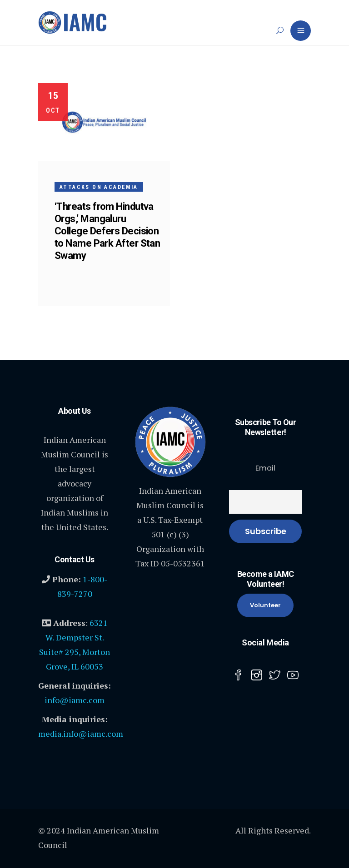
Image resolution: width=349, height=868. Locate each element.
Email (265, 468)
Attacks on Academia (99, 187)
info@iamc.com (75, 700)
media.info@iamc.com (81, 734)
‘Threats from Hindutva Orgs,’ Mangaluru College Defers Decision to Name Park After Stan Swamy (107, 231)
